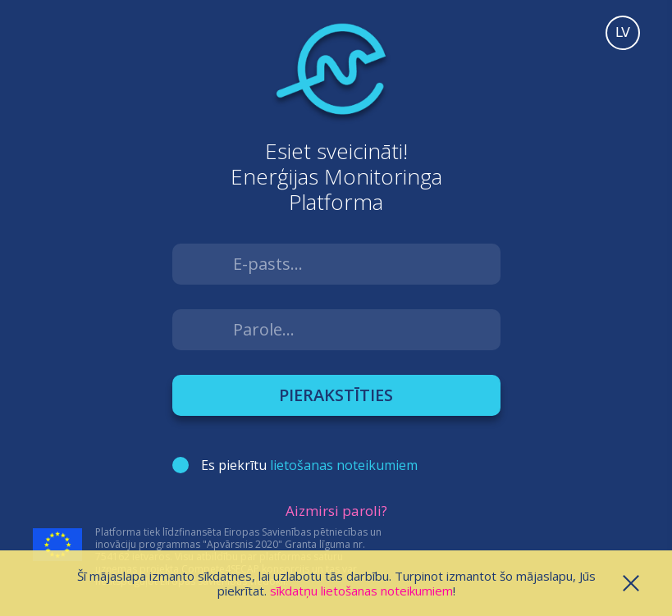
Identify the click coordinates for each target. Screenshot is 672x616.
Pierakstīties (336, 395)
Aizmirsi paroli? (336, 511)
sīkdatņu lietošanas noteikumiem (361, 591)
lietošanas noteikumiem (344, 465)
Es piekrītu (309, 465)
